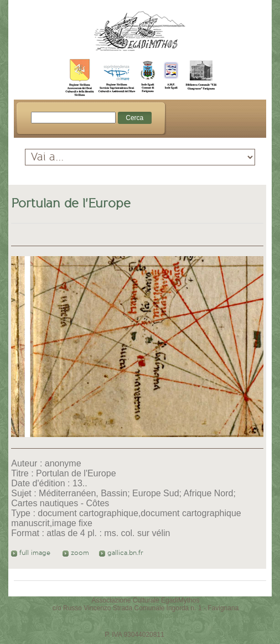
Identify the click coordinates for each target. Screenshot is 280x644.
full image (32, 553)
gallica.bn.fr (121, 553)
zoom (76, 553)
